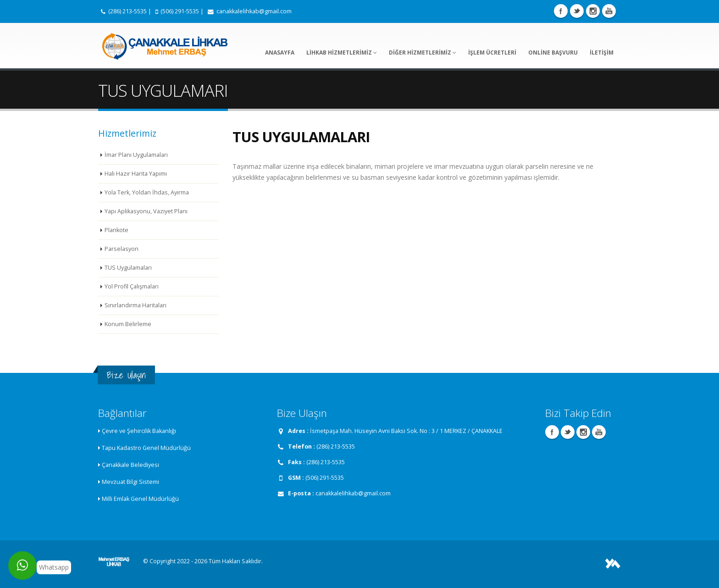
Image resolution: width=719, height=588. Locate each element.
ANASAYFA (280, 53)
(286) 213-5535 (127, 11)
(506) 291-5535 (180, 11)
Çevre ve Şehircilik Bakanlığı (139, 431)
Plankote (116, 230)
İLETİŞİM (602, 53)
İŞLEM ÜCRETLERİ (492, 53)
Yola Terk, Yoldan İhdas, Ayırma (147, 192)
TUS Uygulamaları (128, 268)
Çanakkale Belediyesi (130, 465)
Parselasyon (122, 249)
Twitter (577, 11)
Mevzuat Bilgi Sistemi (130, 482)
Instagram (593, 11)
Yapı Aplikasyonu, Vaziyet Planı (146, 211)
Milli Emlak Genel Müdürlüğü (140, 499)
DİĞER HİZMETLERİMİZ (423, 53)
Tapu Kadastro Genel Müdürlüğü (146, 448)
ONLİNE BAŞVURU (553, 53)
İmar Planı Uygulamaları (136, 155)
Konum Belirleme (128, 324)
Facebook (561, 11)
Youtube (609, 11)
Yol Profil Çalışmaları (132, 286)
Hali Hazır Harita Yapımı (136, 174)
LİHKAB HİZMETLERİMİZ (342, 53)
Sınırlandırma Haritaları (136, 305)
